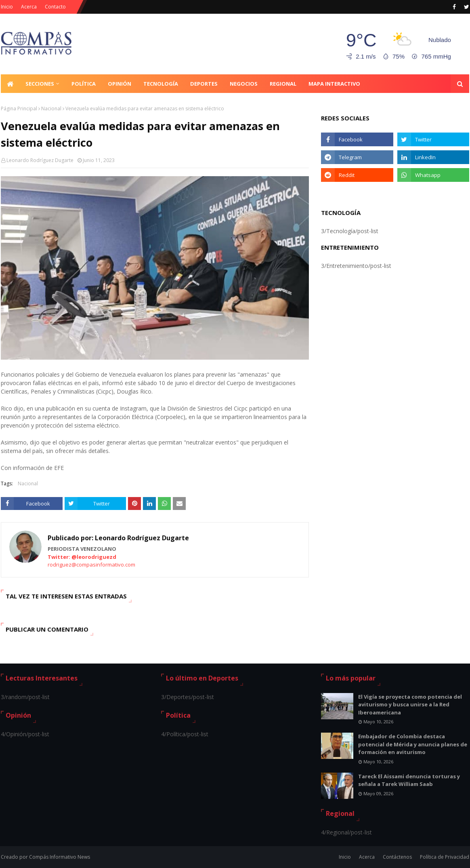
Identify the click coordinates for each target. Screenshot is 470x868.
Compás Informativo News (60, 857)
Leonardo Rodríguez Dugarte (40, 160)
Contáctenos (397, 857)
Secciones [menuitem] (40, 84)
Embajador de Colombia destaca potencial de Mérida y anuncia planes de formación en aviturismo (413, 744)
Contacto (55, 7)
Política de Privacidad (445, 857)
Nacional (51, 108)
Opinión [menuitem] (120, 84)
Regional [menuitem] (283, 84)
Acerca (29, 7)
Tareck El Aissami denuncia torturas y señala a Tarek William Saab (409, 780)
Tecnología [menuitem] (161, 84)
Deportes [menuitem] (204, 84)
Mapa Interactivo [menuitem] (334, 84)
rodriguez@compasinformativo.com (91, 565)
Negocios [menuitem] (244, 84)
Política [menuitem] (84, 84)
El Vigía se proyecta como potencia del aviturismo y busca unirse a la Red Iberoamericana (410, 705)
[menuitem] (10, 84)
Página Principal (19, 108)
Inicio (7, 7)
